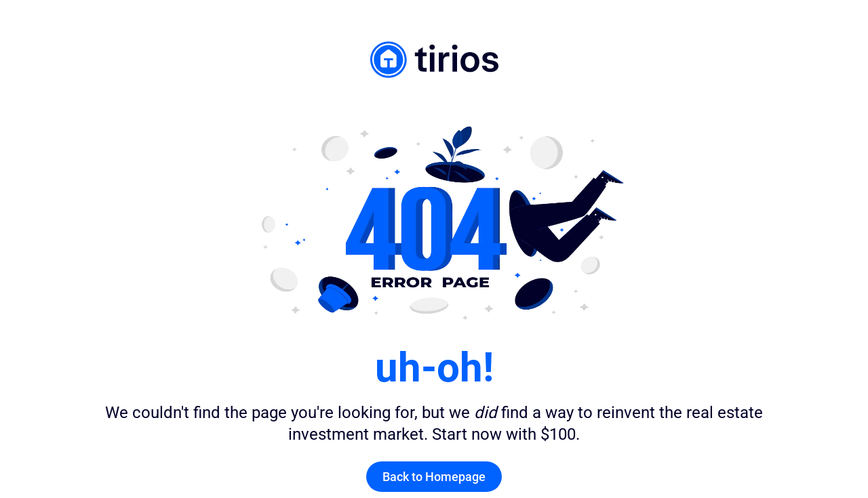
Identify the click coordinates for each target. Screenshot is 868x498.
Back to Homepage (434, 477)
